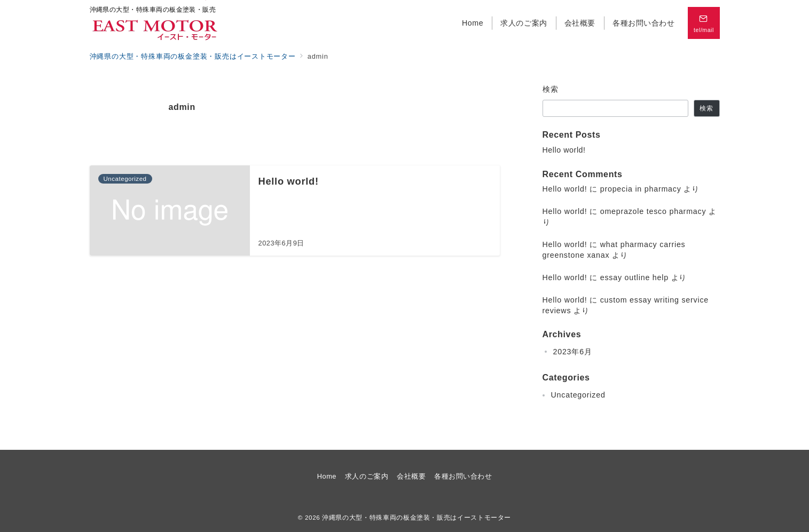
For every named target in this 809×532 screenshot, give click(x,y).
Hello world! (564, 150)
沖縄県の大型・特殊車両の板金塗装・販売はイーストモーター (417, 517)
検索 (551, 89)
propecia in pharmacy (641, 189)
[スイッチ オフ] (704, 23)
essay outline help (634, 277)
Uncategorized (578, 395)
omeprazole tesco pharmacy (653, 211)
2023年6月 (573, 352)
